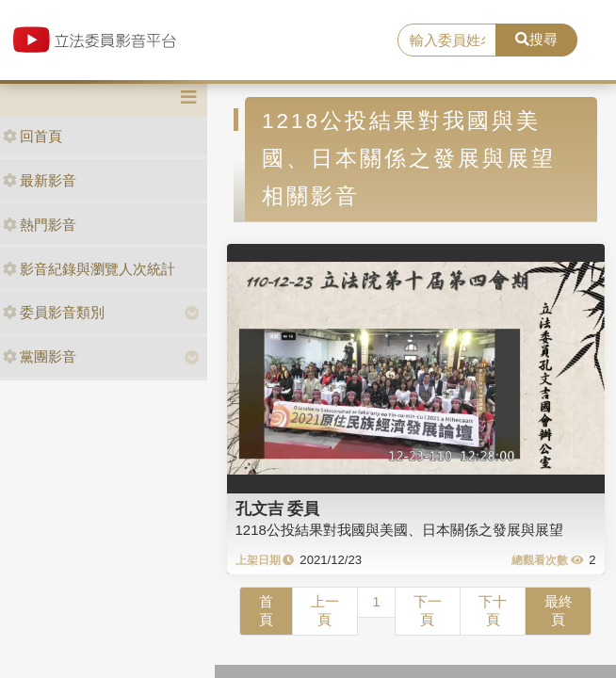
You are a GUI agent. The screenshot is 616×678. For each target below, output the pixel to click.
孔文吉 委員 (278, 508)
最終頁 (559, 610)
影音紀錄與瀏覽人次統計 (89, 269)
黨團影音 (40, 356)
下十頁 (493, 610)
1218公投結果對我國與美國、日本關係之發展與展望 (399, 530)
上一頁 (325, 610)
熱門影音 (40, 225)
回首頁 (32, 136)
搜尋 (536, 39)
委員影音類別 (54, 312)
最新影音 (40, 180)
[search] (447, 40)
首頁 (266, 610)
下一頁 (428, 610)
